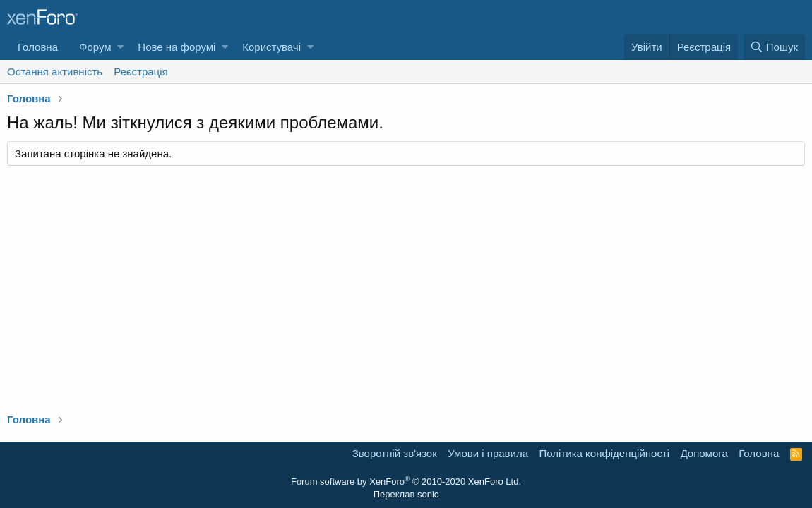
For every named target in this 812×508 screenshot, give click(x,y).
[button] (120, 47)
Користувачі (271, 47)
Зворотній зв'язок (395, 453)
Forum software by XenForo (406, 482)
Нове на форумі (177, 47)
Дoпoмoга (704, 453)
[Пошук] (774, 47)
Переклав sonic (406, 494)
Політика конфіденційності (605, 453)
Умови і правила (488, 453)
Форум (95, 47)
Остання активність (55, 72)
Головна (38, 47)
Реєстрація (141, 72)
